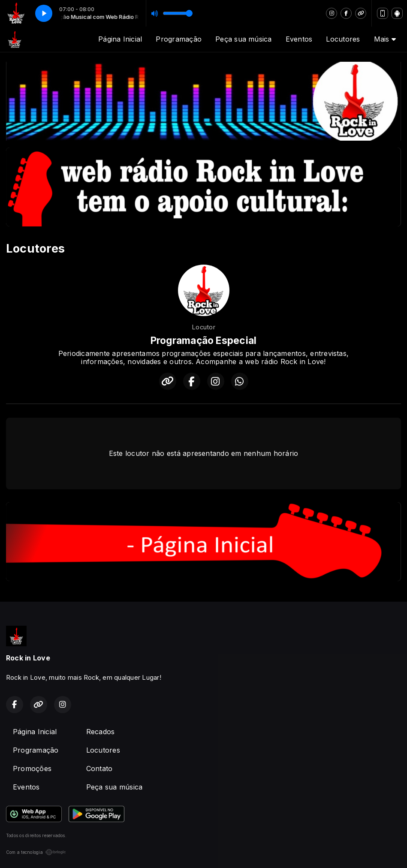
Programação (179, 39)
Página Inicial (120, 39)
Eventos (299, 39)
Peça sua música (244, 39)
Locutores (343, 39)
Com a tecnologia (36, 852)
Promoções (32, 769)
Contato (99, 769)
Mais (385, 39)
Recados (101, 732)
